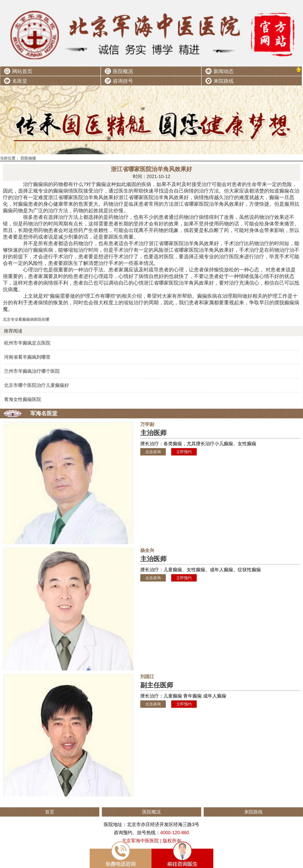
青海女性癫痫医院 (23, 399)
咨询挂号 (123, 81)
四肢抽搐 (28, 158)
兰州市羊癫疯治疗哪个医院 (32, 371)
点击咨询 (153, 452)
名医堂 (20, 81)
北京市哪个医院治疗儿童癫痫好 (37, 385)
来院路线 (224, 81)
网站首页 (22, 71)
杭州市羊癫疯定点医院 (27, 343)
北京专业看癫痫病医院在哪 (26, 319)
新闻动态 (224, 71)
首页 (50, 812)
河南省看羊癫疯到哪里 (27, 357)
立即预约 (184, 452)
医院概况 (123, 71)
